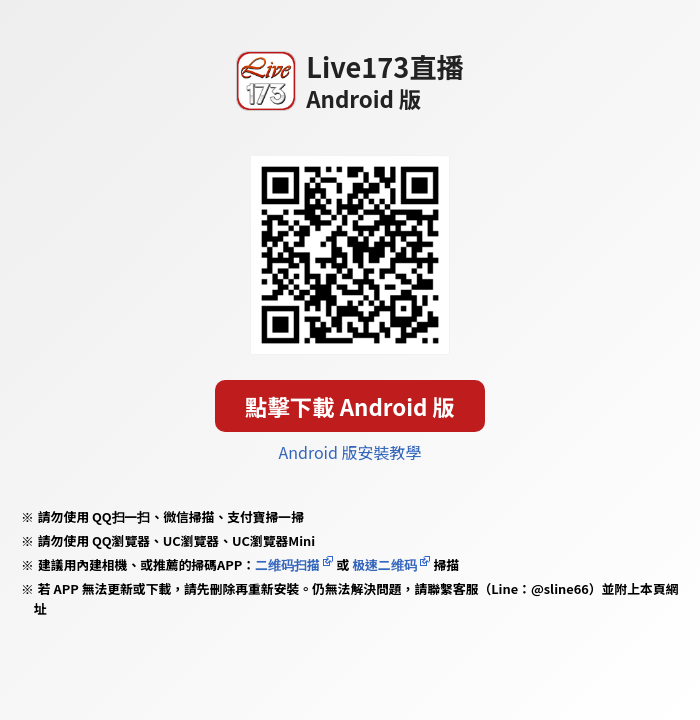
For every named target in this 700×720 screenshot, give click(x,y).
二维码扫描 (287, 564)
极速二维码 (384, 564)
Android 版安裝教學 (350, 452)
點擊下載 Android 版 (350, 406)
